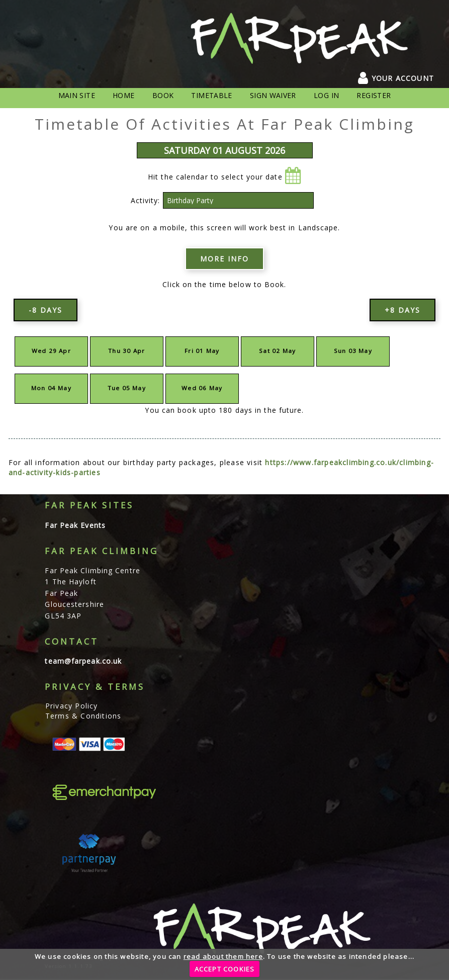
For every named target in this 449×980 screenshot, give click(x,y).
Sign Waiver (273, 95)
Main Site (77, 95)
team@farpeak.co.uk (83, 661)
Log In (326, 95)
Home (123, 95)
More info (224, 259)
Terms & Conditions (83, 716)
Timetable (211, 95)
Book (163, 95)
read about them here (223, 956)
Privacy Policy (72, 706)
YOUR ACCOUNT (396, 78)
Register (374, 95)
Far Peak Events (75, 525)
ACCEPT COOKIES (225, 969)
